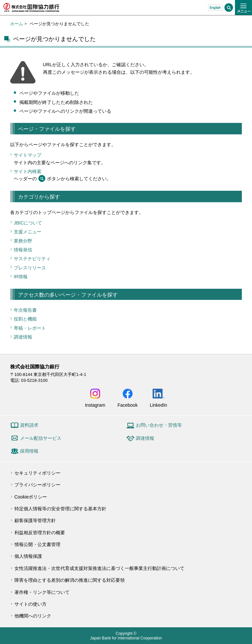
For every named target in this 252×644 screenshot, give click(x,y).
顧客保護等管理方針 (35, 520)
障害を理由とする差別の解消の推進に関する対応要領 (70, 580)
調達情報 (23, 337)
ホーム (17, 24)
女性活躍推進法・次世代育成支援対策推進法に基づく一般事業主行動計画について (99, 568)
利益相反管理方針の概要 (40, 533)
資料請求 (29, 425)
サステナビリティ (32, 259)
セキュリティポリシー (37, 473)
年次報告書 (25, 310)
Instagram (95, 405)
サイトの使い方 (31, 604)
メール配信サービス (41, 438)
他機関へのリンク (33, 616)
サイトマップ (28, 155)
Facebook (127, 405)
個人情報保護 (28, 556)
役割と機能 (25, 319)
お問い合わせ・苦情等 (159, 425)
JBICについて (28, 223)
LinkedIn (158, 405)
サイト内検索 (28, 171)
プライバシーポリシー (37, 485)
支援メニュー (28, 232)
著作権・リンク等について (42, 592)
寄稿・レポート (30, 328)
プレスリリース (30, 268)
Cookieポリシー (31, 497)
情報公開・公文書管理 (37, 544)
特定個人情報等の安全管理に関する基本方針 (60, 509)
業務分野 (23, 241)
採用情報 (29, 451)
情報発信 (23, 250)
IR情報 (21, 277)
